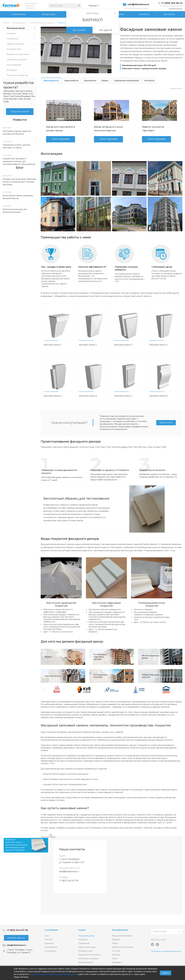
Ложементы (84, 943)
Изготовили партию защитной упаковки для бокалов (17, 132)
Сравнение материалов (126, 81)
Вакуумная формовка (122, 936)
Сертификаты (51, 947)
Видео (105, 81)
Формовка (117, 962)
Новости (49, 940)
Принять (166, 973)
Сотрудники (50, 951)
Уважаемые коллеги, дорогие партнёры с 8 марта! (17, 146)
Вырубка (116, 940)
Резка (115, 959)
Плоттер (116, 951)
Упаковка (83, 940)
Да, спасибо (79, 30)
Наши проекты (51, 81)
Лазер (115, 943)
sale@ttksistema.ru (138, 4)
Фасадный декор (86, 936)
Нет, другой (106, 30)
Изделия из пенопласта (90, 955)
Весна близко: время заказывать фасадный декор (18, 197)
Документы (90, 81)
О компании (51, 930)
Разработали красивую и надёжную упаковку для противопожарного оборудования (19, 161)
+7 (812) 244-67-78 (69, 881)
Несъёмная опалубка (88, 959)
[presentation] (43, 690)
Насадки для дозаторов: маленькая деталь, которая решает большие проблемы (19, 182)
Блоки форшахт (86, 962)
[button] (51, 341)
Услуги (82, 930)
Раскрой (116, 955)
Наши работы (71, 81)
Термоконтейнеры (87, 947)
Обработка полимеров (123, 947)
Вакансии (49, 943)
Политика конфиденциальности (166, 951)
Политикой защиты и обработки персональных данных (54, 974)
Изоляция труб (85, 951)
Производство (120, 930)
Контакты (149, 81)
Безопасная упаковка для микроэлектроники (15, 211)
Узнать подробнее (61, 139)
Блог (47, 936)
